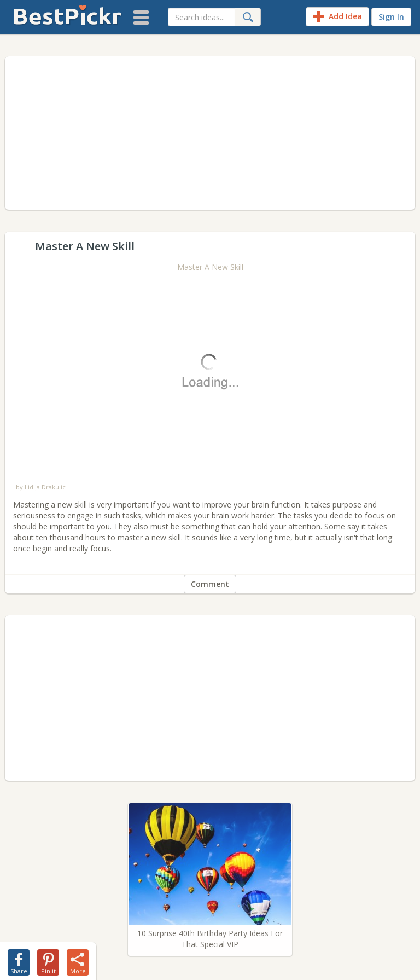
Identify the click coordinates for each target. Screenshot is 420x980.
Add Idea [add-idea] (337, 16)
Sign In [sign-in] (391, 17)
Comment (210, 584)
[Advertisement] (210, 133)
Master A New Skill (210, 267)
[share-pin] (48, 960)
